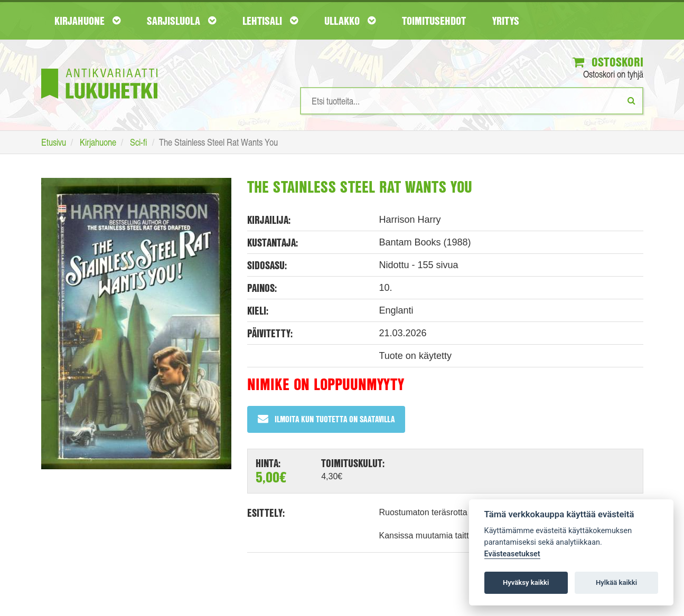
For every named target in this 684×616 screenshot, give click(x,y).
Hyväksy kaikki (526, 582)
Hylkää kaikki (616, 582)
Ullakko (350, 21)
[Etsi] (631, 100)
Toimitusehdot (434, 21)
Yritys (506, 21)
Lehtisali (270, 21)
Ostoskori (608, 62)
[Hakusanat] (472, 101)
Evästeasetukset (512, 554)
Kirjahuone (87, 21)
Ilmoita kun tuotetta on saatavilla (326, 419)
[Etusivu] (99, 68)
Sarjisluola (181, 21)
